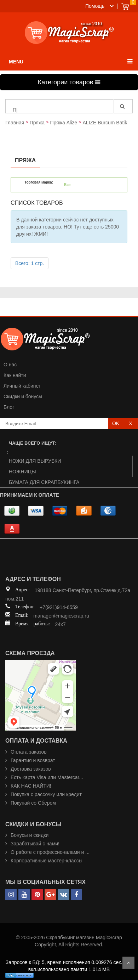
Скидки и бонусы (23, 396)
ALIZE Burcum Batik (105, 123)
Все (67, 185)
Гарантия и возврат (33, 760)
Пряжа (37, 123)
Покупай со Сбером (33, 803)
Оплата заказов (29, 752)
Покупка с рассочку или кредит (46, 794)
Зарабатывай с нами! (35, 844)
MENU (16, 62)
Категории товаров (69, 82)
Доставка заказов (31, 769)
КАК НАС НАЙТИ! (31, 786)
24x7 (60, 624)
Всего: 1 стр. (30, 263)
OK (116, 423)
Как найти (15, 375)
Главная (15, 123)
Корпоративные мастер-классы (47, 861)
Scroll (128, 963)
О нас (10, 365)
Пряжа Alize (64, 123)
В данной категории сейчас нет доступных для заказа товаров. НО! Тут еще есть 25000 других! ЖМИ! (68, 227)
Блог (9, 407)
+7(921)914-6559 (59, 607)
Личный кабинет (22, 386)
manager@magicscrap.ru (61, 616)
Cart (125, 6)
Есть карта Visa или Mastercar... (47, 777)
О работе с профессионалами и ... (50, 852)
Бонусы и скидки (30, 835)
